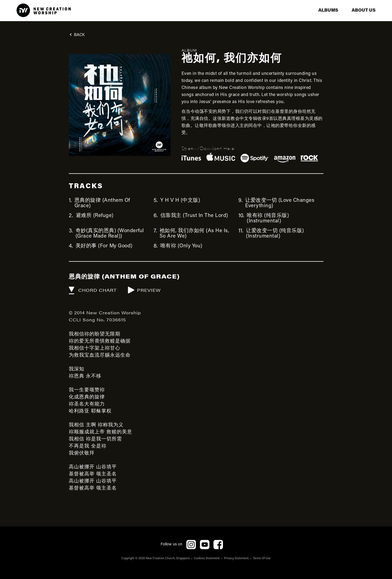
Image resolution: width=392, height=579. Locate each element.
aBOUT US (364, 10)
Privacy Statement (236, 559)
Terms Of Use (262, 559)
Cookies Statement (207, 559)
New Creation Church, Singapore (168, 559)
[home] (44, 11)
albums (328, 10)
